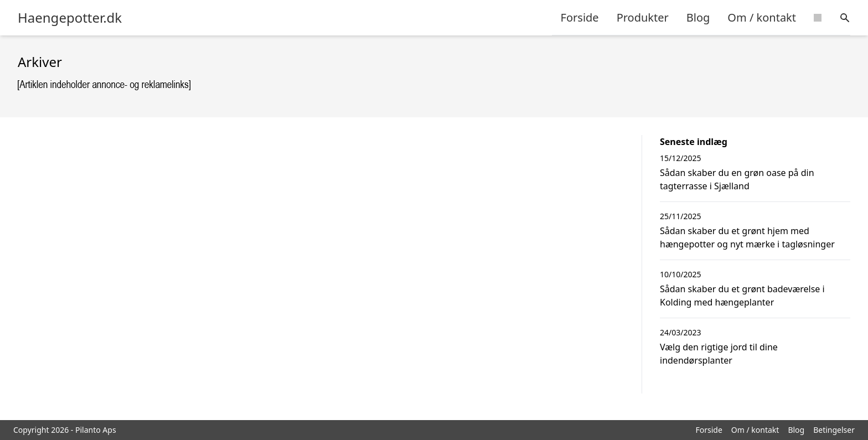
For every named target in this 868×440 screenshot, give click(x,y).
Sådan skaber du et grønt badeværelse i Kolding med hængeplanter (742, 296)
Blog (698, 17)
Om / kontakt (762, 17)
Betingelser (834, 430)
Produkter (643, 17)
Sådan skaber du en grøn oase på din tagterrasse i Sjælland (737, 179)
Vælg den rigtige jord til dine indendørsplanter (719, 354)
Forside (580, 17)
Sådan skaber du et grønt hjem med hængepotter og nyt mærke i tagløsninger (747, 237)
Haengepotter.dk (70, 18)
